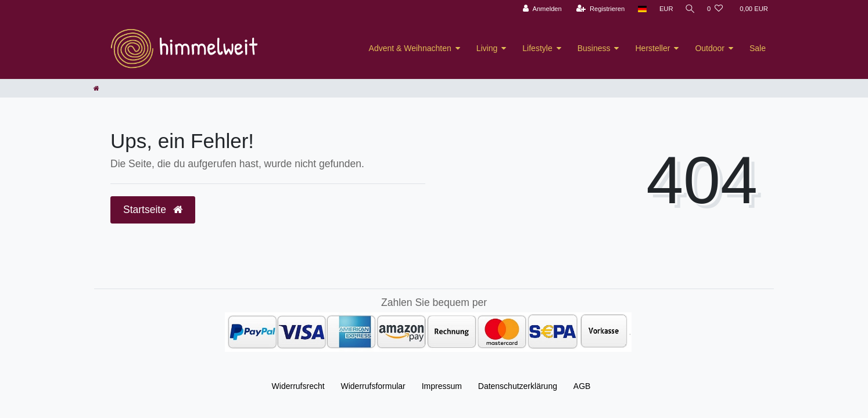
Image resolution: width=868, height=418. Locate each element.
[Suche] (689, 9)
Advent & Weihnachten (410, 48)
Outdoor (710, 48)
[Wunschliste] (715, 9)
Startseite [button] (153, 210)
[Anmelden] (540, 9)
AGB (582, 386)
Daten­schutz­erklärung (518, 386)
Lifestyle (537, 48)
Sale (758, 48)
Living (487, 48)
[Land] (640, 9)
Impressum (442, 386)
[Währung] (664, 9)
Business (594, 48)
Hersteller (652, 48)
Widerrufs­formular (373, 386)
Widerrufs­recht (298, 386)
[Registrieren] (598, 9)
